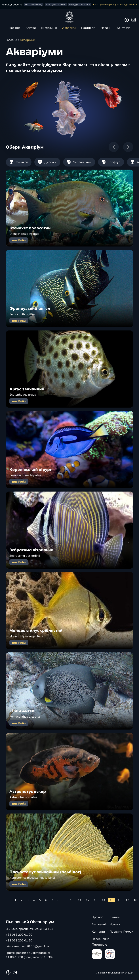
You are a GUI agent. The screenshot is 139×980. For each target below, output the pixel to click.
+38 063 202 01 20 (19, 935)
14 (104, 900)
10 (72, 900)
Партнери (88, 28)
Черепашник (79, 162)
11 (80, 900)
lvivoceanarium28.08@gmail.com (29, 946)
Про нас (15, 28)
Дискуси (47, 162)
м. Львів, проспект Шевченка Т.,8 (29, 929)
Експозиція (49, 28)
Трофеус (111, 162)
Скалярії (19, 162)
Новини (106, 28)
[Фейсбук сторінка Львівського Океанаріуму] (127, 20)
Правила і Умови (121, 931)
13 (96, 900)
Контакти (124, 28)
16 (119, 900)
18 (135, 900)
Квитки (31, 28)
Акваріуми (70, 28)
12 (88, 900)
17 (127, 900)
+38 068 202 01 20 (19, 940)
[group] (19, 162)
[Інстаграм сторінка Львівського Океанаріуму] (134, 20)
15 (111, 900)
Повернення (101, 939)
